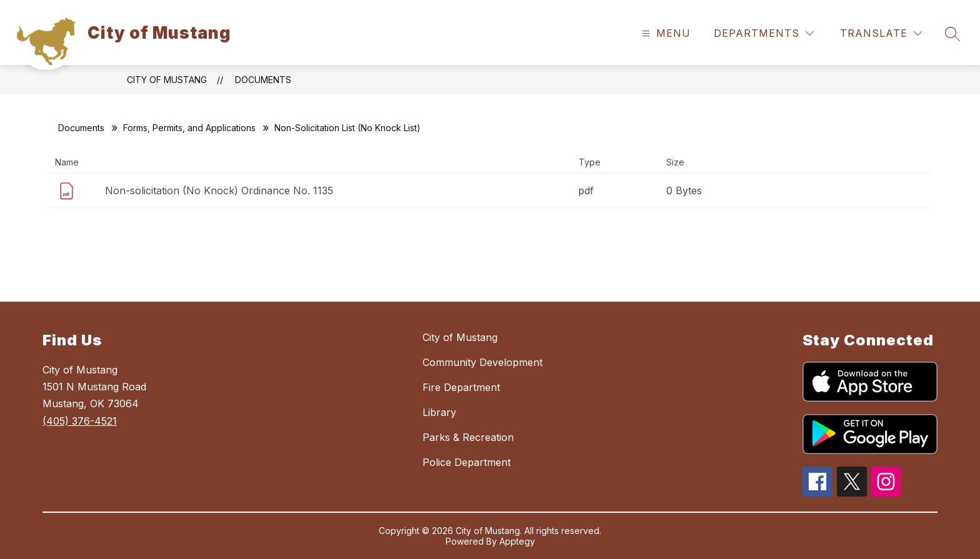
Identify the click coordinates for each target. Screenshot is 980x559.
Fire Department (461, 387)
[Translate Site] (881, 33)
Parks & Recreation (468, 437)
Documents (263, 80)
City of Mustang (167, 80)
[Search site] (952, 34)
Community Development (482, 362)
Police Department (467, 462)
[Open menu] (665, 33)
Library (439, 412)
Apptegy (517, 541)
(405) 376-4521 (80, 421)
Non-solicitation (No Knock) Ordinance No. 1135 (219, 190)
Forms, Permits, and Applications (189, 128)
